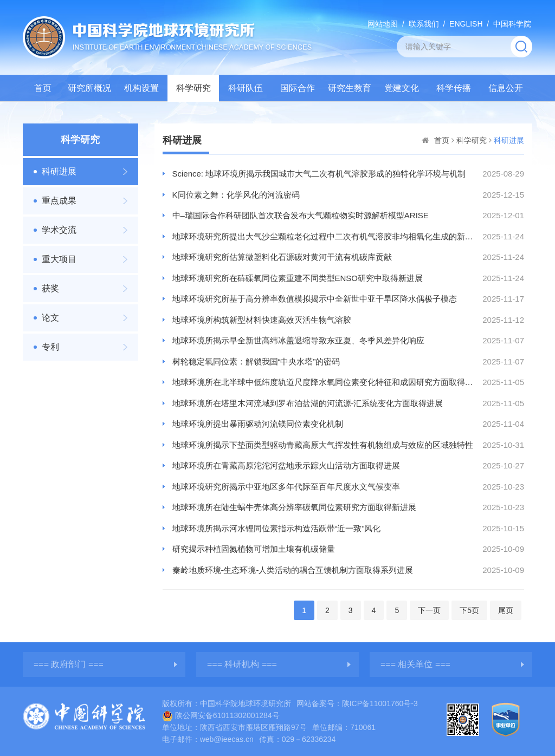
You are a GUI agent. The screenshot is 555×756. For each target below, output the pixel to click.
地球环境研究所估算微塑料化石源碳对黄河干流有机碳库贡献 (282, 257)
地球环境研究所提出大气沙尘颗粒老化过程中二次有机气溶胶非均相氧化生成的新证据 (323, 236)
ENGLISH (466, 24)
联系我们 (424, 24)
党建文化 (402, 88)
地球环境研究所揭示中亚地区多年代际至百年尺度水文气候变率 (286, 487)
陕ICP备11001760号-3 (380, 703)
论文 (50, 318)
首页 (43, 88)
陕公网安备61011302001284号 (221, 715)
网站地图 (383, 24)
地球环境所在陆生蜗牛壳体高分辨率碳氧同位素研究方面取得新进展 (294, 507)
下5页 (469, 610)
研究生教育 (350, 88)
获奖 (50, 288)
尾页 (506, 610)
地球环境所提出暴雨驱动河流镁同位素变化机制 (258, 424)
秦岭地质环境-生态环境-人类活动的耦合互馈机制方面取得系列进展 (293, 570)
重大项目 (59, 259)
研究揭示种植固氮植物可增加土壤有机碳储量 (254, 549)
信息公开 (506, 88)
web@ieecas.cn (227, 739)
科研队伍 (246, 88)
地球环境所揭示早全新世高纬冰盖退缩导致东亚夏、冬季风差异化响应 (298, 340)
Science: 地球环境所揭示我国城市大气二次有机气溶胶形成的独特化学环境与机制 (319, 174)
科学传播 (454, 88)
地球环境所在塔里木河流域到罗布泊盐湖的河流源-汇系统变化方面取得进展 (308, 403)
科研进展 (59, 171)
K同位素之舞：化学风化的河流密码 (236, 195)
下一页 (429, 610)
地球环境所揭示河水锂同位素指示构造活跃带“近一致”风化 (277, 528)
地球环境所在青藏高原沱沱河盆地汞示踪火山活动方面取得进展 (286, 465)
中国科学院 (512, 24)
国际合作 (298, 88)
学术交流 (59, 230)
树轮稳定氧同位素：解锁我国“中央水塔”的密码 (256, 361)
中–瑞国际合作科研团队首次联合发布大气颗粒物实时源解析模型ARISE (301, 215)
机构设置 (141, 88)
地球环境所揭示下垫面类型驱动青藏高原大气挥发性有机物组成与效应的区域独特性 (323, 445)
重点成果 (59, 201)
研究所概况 (89, 88)
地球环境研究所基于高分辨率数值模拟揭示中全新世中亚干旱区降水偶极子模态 (315, 299)
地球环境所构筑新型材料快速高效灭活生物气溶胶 (262, 320)
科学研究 (193, 88)
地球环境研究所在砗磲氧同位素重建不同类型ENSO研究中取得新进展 (298, 278)
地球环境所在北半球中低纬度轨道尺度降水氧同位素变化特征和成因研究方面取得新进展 (323, 382)
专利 (50, 347)
